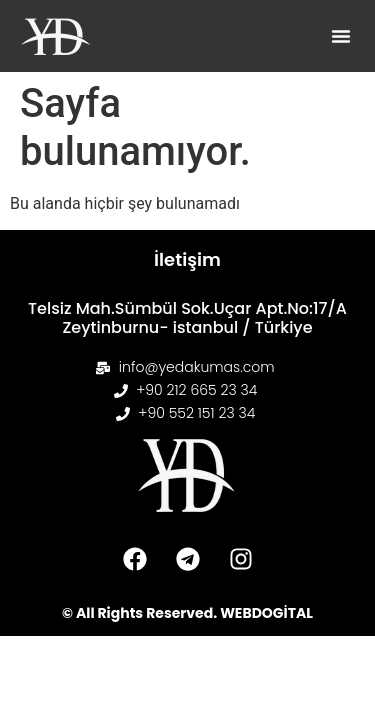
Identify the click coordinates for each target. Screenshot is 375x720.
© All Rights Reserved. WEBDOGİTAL (187, 613)
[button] (341, 36)
